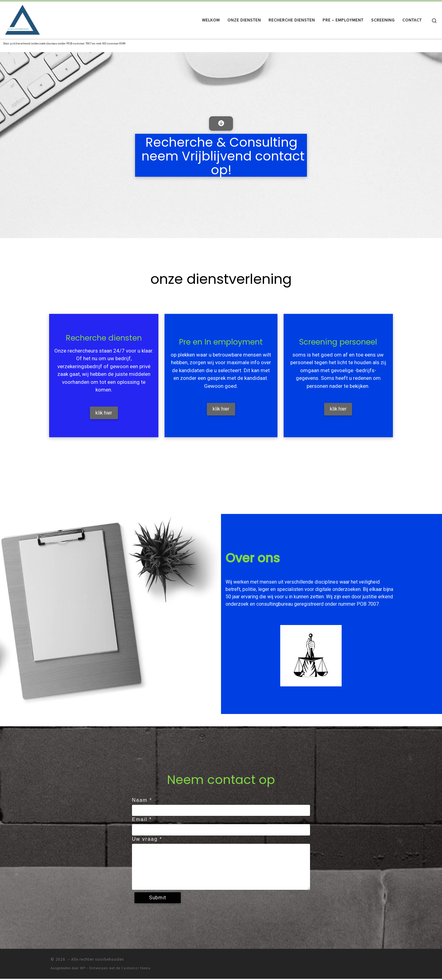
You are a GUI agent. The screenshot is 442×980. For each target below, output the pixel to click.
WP (83, 970)
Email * (142, 821)
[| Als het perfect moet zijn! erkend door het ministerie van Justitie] (23, 19)
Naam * (142, 801)
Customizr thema (136, 970)
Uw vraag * (147, 841)
